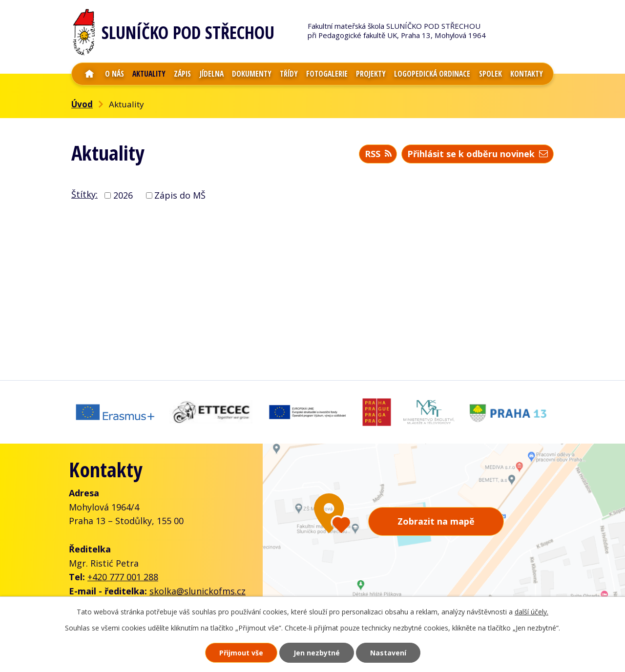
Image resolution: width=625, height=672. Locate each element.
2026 (123, 195)
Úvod (89, 74)
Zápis (182, 74)
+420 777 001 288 (123, 577)
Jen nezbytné (317, 653)
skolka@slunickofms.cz (198, 591)
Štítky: (84, 194)
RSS (378, 154)
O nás (115, 74)
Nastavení (388, 653)
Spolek (490, 74)
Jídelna (212, 74)
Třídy (289, 74)
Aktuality (149, 74)
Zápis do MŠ (180, 195)
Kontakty (527, 74)
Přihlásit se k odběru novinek (478, 154)
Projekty (371, 74)
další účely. (531, 612)
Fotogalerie (327, 74)
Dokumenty (252, 74)
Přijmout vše (241, 653)
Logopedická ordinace (432, 74)
